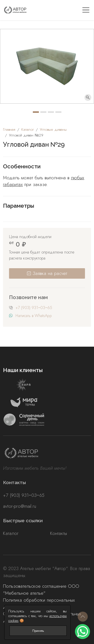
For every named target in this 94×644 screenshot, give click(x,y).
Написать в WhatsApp (34, 316)
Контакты (59, 533)
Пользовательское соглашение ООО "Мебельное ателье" (41, 590)
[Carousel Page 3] (51, 112)
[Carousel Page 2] (43, 112)
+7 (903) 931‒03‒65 (34, 308)
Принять (38, 631)
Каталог (11, 533)
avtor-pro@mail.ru (20, 506)
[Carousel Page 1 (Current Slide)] (36, 112)
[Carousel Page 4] (58, 112)
